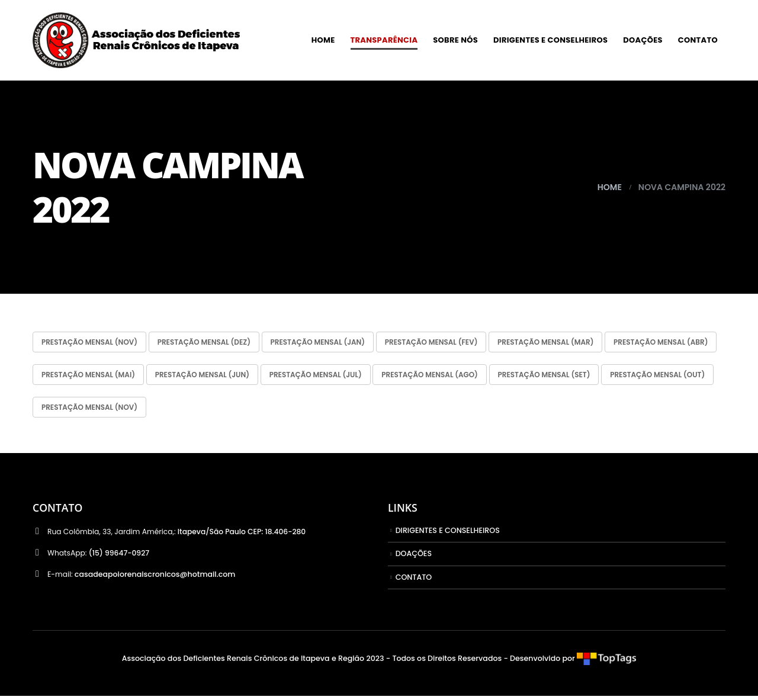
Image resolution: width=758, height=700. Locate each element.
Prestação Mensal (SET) (91, 410)
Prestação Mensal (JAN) (337, 343)
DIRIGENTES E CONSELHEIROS (550, 40)
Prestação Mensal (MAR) (582, 343)
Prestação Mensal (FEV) (459, 343)
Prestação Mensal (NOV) (94, 343)
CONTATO (698, 40)
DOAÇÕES (643, 40)
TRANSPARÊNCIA (384, 40)
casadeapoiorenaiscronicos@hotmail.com (156, 578)
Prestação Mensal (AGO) (580, 376)
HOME (323, 40)
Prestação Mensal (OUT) (213, 410)
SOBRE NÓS (455, 40)
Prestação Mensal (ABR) (93, 376)
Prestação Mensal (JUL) (457, 376)
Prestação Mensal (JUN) (336, 376)
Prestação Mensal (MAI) (214, 376)
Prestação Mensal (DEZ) (216, 343)
